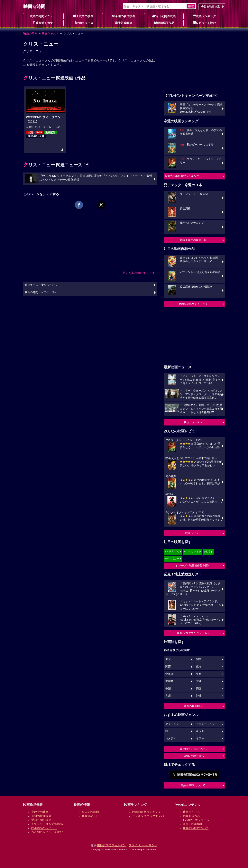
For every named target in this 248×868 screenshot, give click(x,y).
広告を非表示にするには (139, 273)
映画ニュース (83, 23)
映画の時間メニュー (43, 16)
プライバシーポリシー (143, 845)
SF (167, 731)
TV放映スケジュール (196, 820)
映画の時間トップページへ (41, 292)
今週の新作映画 (123, 16)
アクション (172, 724)
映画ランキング (204, 16)
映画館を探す (43, 23)
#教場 (207, 552)
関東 (199, 659)
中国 (168, 689)
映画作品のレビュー (44, 828)
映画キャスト (50, 33)
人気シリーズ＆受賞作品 (47, 824)
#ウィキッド (191, 552)
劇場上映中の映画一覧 (193, 240)
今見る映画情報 (193, 824)
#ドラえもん (172, 552)
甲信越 (169, 681)
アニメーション (205, 724)
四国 (199, 689)
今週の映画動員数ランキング (182, 176)
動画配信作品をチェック (193, 304)
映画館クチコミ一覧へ (193, 749)
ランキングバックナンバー (149, 816)
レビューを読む (204, 23)
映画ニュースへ (193, 422)
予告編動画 (123, 23)
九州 (168, 696)
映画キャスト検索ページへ (41, 285)
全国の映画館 (90, 812)
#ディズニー (172, 559)
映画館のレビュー (93, 816)
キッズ (200, 731)
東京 (168, 659)
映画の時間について (193, 785)
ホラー (200, 739)
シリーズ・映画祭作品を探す (193, 566)
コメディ (171, 739)
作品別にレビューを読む (47, 832)
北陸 (199, 681)
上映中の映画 (83, 16)
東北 (199, 674)
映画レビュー (193, 533)
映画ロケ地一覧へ (193, 756)
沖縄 (199, 696)
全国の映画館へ (193, 706)
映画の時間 (30, 33)
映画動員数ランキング (147, 812)
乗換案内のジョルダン (111, 845)
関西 (168, 667)
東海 (199, 667)
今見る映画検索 (210, 6)
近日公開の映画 (164, 16)
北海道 (169, 674)
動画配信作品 (164, 23)
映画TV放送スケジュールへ (193, 633)
